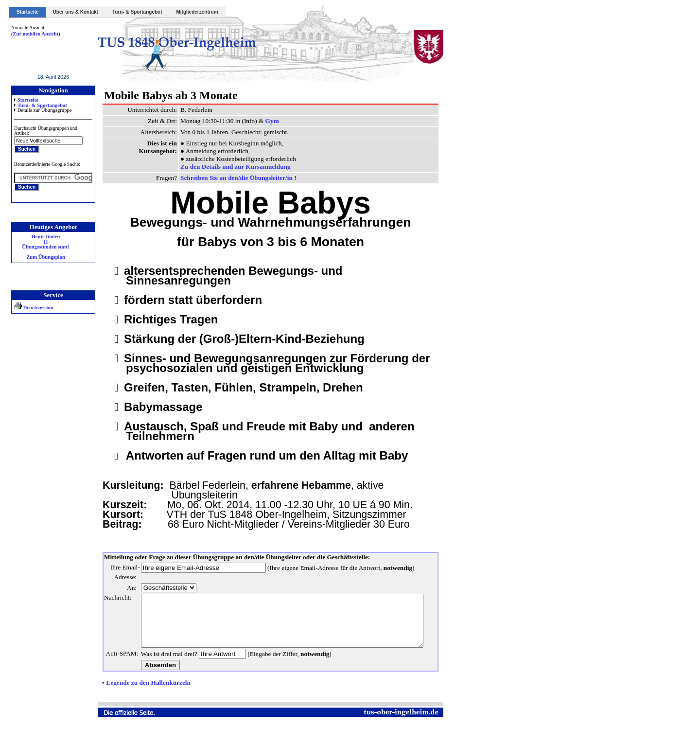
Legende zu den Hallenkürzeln (148, 702)
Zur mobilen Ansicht (35, 34)
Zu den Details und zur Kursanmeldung (236, 167)
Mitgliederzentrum (197, 12)
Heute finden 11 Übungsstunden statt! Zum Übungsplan (45, 247)
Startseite (28, 12)
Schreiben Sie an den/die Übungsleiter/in (237, 178)
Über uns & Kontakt (76, 12)
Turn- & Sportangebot (137, 12)
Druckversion (34, 308)
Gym (272, 121)
